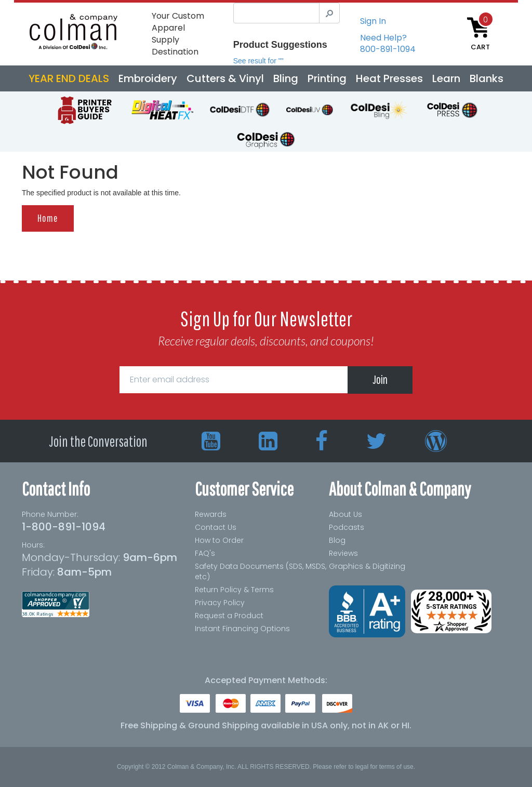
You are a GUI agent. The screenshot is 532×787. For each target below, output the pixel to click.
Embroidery (148, 78)
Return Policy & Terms (234, 590)
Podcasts (347, 527)
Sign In (373, 21)
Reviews (343, 553)
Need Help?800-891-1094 (388, 44)
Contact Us (216, 527)
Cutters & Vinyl (225, 78)
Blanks (487, 78)
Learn (446, 78)
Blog (337, 540)
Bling (286, 78)
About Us (345, 514)
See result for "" (258, 61)
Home (48, 218)
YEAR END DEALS (69, 78)
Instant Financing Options (242, 629)
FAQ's (205, 553)
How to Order (219, 540)
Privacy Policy (220, 603)
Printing (327, 78)
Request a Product (229, 616)
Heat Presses (389, 78)
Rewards (211, 514)
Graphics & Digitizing (367, 566)
